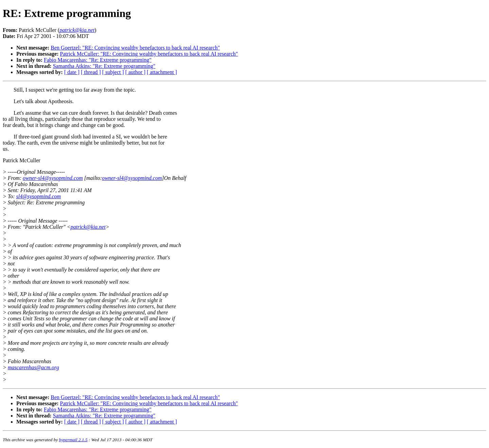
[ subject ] (113, 72)
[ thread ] (91, 72)
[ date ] (72, 72)
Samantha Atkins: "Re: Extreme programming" (104, 66)
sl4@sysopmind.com (39, 196)
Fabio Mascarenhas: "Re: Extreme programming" (98, 60)
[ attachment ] (162, 72)
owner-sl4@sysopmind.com (53, 178)
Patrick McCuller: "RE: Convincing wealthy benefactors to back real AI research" (149, 54)
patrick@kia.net (88, 227)
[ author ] (135, 72)
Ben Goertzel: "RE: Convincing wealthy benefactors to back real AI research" (135, 48)
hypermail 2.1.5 (73, 440)
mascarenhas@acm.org (33, 367)
